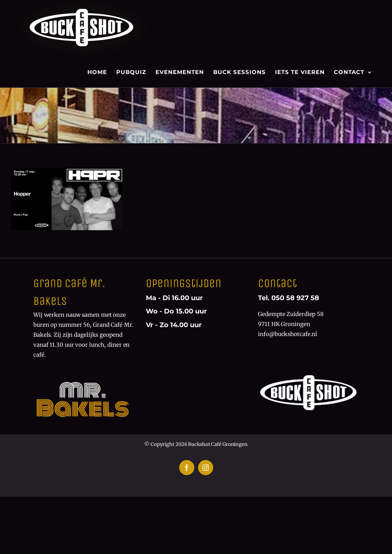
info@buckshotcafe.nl (288, 334)
